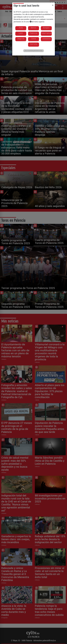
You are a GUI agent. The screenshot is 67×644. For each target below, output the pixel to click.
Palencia (33, 33)
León (21, 33)
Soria (33, 39)
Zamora (34, 44)
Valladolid (46, 39)
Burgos (46, 28)
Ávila (21, 28)
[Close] (53, 5)
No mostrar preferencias (33, 51)
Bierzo (33, 28)
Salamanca (46, 33)
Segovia (21, 39)
